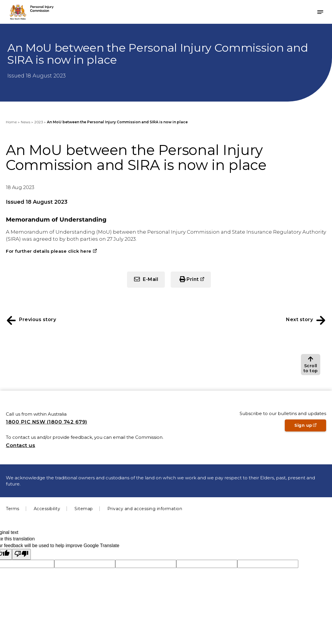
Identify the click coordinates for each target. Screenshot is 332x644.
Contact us (21, 445)
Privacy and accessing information (145, 509)
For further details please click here (49, 251)
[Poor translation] (21, 554)
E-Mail (150, 279)
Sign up (310, 427)
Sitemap (84, 509)
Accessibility (47, 509)
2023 (39, 122)
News (26, 122)
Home (11, 122)
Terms (13, 509)
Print (199, 282)
